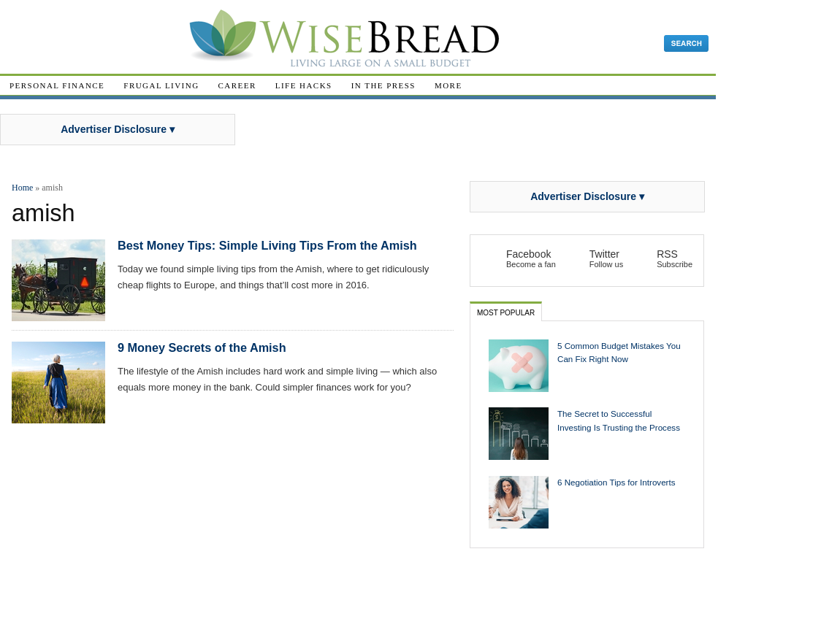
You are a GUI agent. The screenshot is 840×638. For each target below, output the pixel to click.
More (448, 85)
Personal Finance (57, 85)
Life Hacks (304, 85)
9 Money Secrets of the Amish (202, 347)
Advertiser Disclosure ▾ (118, 129)
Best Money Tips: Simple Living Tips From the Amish (267, 245)
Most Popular (506, 313)
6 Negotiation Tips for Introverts (616, 482)
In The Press (383, 85)
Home (22, 188)
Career (237, 85)
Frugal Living (161, 85)
